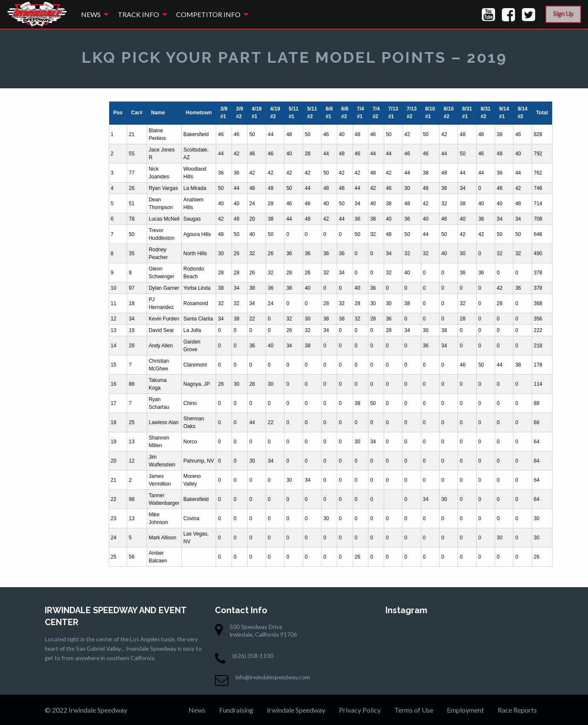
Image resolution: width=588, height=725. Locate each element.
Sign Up (563, 14)
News (91, 14)
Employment (465, 710)
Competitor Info (208, 14)
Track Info (138, 14)
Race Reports (517, 710)
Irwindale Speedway (296, 710)
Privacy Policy (360, 710)
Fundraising (236, 710)
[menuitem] (93, 14)
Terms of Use (414, 710)
